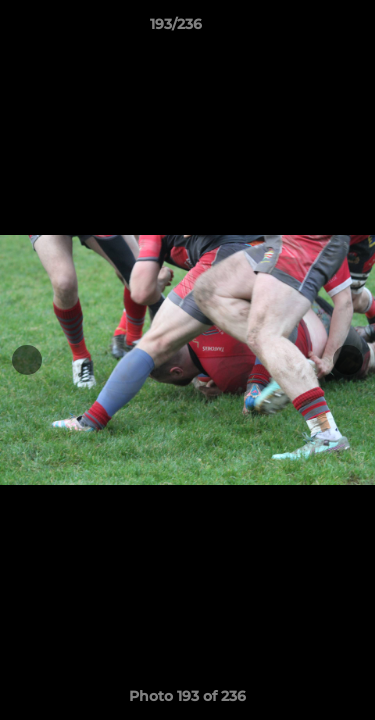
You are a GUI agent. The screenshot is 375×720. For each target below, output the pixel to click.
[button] (303, 29)
